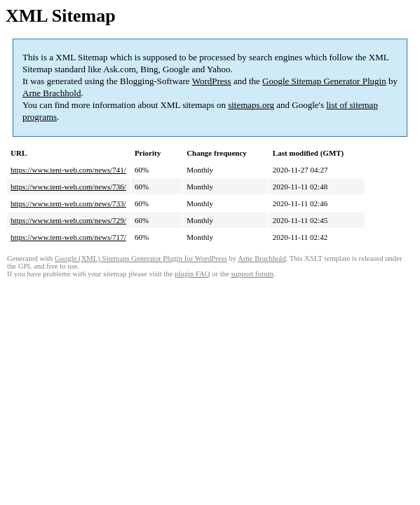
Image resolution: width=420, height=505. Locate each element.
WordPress (212, 81)
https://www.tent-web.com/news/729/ (68, 220)
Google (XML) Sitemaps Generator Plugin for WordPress (141, 258)
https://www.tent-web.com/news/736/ (68, 187)
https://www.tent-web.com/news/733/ (68, 203)
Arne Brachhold (52, 93)
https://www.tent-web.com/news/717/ (68, 237)
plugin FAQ (192, 274)
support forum (252, 274)
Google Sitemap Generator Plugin (324, 81)
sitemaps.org (251, 105)
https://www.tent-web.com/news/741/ (68, 170)
